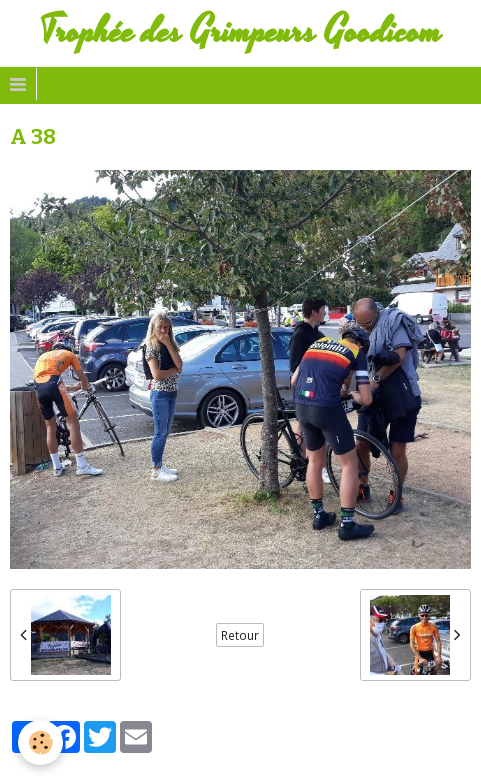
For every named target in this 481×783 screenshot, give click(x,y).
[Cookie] (40, 742)
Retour (240, 635)
